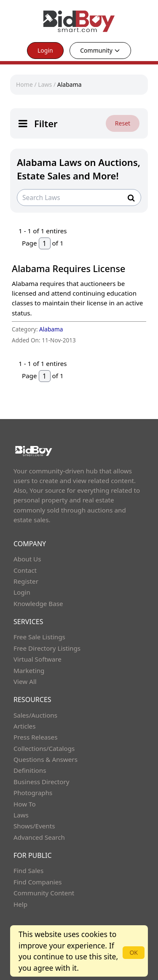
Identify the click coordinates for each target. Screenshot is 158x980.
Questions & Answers (46, 759)
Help (20, 904)
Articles (24, 726)
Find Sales (28, 871)
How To (25, 804)
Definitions (30, 770)
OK (134, 952)
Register (26, 581)
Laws (45, 84)
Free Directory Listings (47, 648)
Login (45, 50)
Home (24, 84)
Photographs (33, 793)
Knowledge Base (38, 603)
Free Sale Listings (39, 637)
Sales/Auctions (35, 715)
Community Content (44, 893)
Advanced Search (39, 837)
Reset (123, 123)
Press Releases (35, 737)
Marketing (29, 670)
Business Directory (42, 782)
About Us (27, 559)
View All (25, 681)
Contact (25, 570)
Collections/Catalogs (44, 748)
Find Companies (38, 882)
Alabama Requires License (68, 268)
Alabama (70, 84)
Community (100, 50)
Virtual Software (37, 659)
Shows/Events (34, 826)
